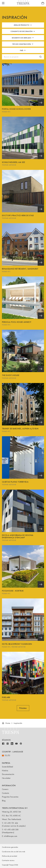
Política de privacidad (9, 856)
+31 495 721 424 (11, 823)
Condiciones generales (10, 847)
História (5, 771)
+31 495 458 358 (11, 830)
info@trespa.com (11, 836)
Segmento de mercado (23, 38)
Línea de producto (23, 25)
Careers (5, 789)
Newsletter (6, 778)
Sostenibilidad (7, 767)
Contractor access (8, 860)
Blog (4, 801)
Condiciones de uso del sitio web (13, 852)
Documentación (8, 774)
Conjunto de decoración (23, 31)
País (23, 50)
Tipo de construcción (23, 44)
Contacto (6, 793)
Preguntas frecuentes (10, 797)
